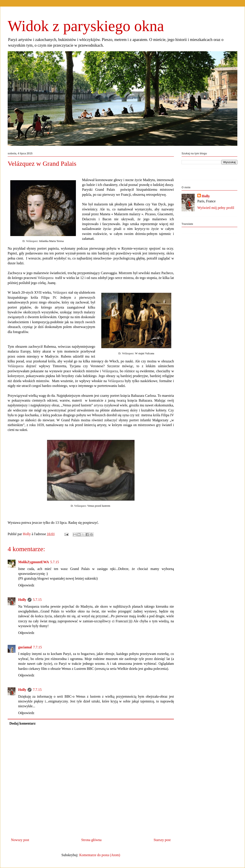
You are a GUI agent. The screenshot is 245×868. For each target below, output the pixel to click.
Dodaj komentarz (23, 723)
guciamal (25, 647)
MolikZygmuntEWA (33, 562)
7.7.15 (37, 647)
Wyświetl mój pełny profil (216, 208)
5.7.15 (54, 562)
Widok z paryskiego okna (86, 26)
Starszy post (162, 840)
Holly (22, 600)
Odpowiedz (26, 585)
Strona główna (91, 840)
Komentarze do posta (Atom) (100, 855)
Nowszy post (20, 840)
